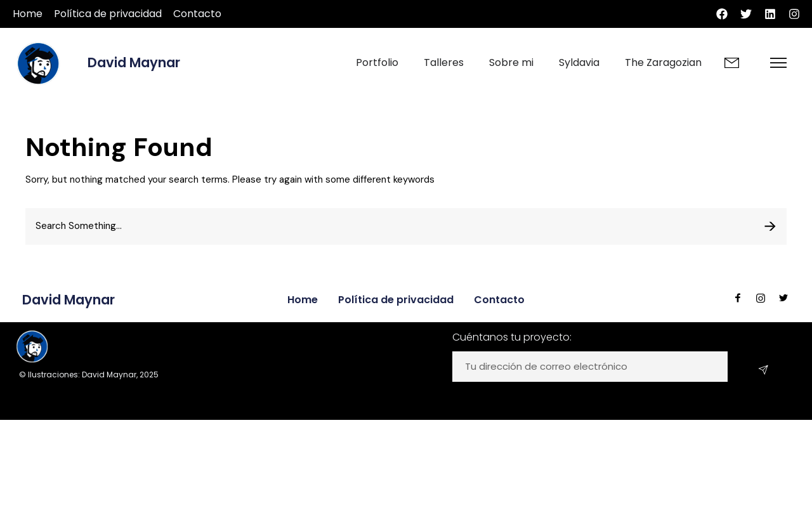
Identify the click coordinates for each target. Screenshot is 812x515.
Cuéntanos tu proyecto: (512, 337)
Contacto (197, 14)
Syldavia (579, 62)
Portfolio (377, 62)
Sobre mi (511, 62)
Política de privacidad (108, 14)
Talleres (444, 62)
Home (28, 14)
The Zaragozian (663, 62)
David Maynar (134, 62)
